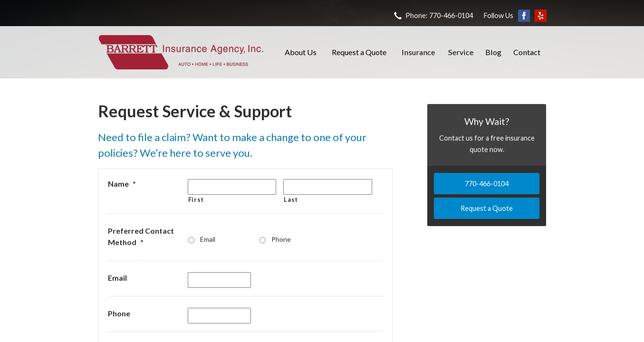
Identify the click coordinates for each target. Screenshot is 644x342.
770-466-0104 (487, 184)
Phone (281, 239)
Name (122, 184)
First (196, 199)
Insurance (418, 52)
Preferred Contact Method (141, 236)
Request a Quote (359, 52)
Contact (527, 52)
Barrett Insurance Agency (181, 52)
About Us (301, 52)
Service (461, 52)
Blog (493, 52)
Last (291, 199)
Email (208, 239)
